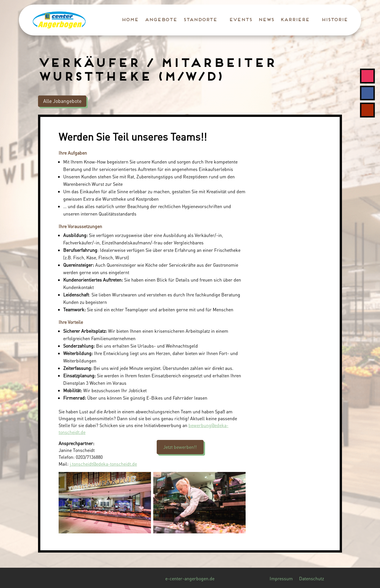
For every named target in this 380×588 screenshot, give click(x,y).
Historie (334, 20)
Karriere (295, 20)
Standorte (200, 20)
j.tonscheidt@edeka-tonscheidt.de (103, 464)
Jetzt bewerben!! (180, 447)
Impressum (281, 579)
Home (130, 20)
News (266, 20)
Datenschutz (312, 579)
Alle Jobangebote (62, 101)
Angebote (161, 20)
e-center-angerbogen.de (190, 579)
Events (240, 20)
